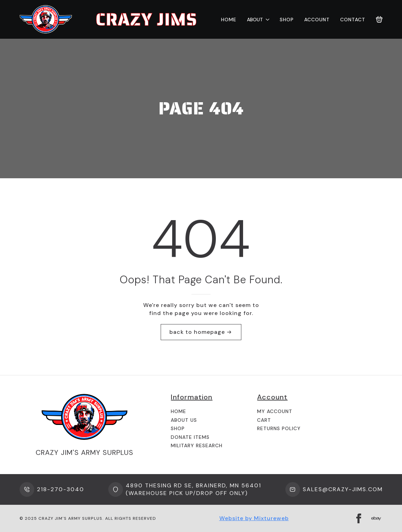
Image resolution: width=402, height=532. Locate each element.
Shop (287, 20)
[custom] (376, 518)
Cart (264, 420)
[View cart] (379, 20)
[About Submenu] (266, 20)
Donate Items (190, 437)
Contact (353, 20)
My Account (275, 411)
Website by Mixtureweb (254, 518)
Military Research (197, 445)
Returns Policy (279, 428)
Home (229, 20)
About (255, 20)
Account (317, 20)
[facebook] (359, 518)
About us (184, 420)
